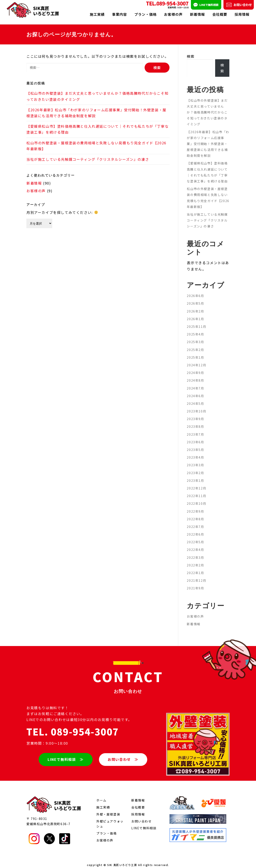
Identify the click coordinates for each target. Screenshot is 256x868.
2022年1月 (195, 568)
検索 (191, 52)
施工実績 (97, 14)
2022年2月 (195, 561)
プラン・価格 (145, 14)
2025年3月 (195, 337)
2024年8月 (195, 376)
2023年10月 (196, 407)
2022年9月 (195, 506)
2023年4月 (195, 453)
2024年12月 (196, 360)
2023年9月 (195, 414)
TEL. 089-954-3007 (73, 727)
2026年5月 (195, 299)
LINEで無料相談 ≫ (65, 754)
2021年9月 (195, 583)
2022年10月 (196, 499)
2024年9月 (195, 368)
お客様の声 (173, 14)
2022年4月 (195, 545)
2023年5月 (195, 445)
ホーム (101, 796)
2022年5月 (195, 537)
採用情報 (242, 14)
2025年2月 (195, 345)
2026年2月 (195, 307)
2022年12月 (196, 484)
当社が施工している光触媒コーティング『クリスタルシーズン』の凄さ (88, 155)
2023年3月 (195, 460)
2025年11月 (196, 322)
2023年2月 (195, 468)
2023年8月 (195, 422)
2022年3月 (195, 553)
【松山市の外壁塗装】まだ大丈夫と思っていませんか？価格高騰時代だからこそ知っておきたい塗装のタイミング (207, 107)
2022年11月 (196, 491)
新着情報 (197, 14)
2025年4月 (195, 330)
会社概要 (220, 14)
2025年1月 (195, 353)
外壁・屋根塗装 (108, 810)
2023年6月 (195, 437)
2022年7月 (195, 522)
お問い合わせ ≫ (123, 754)
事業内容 (119, 14)
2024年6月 (195, 391)
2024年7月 (195, 383)
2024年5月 (195, 399)
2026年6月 (195, 291)
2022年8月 (195, 514)
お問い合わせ (142, 816)
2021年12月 (196, 576)
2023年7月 (195, 430)
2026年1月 (195, 314)
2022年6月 (195, 530)
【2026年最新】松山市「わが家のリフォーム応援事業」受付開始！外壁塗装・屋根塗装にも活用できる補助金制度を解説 (208, 139)
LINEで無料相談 (144, 823)
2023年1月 (195, 476)
